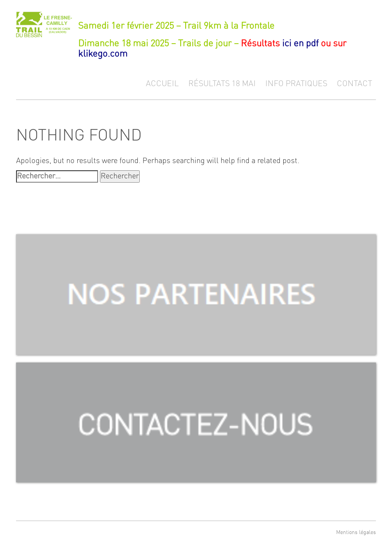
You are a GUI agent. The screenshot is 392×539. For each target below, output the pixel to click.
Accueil (162, 84)
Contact (354, 84)
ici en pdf (300, 44)
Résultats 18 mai (222, 84)
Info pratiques (296, 84)
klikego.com (103, 54)
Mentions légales (356, 532)
